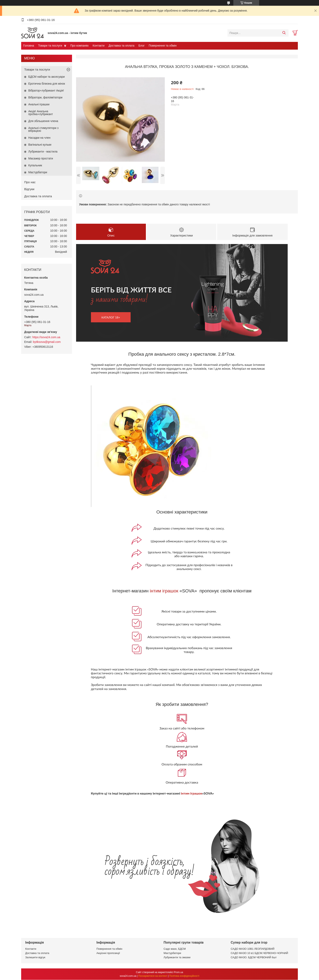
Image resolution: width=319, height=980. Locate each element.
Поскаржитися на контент (153, 976)
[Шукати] (284, 33)
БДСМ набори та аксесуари (46, 77)
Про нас (30, 182)
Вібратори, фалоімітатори (45, 97)
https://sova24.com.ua (46, 337)
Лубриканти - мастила (43, 152)
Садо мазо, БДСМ (175, 949)
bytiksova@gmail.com (47, 342)
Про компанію (79, 46)
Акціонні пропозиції (108, 953)
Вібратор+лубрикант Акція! (46, 90)
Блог (142, 46)
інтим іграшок (164, 591)
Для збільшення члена (43, 121)
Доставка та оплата (122, 46)
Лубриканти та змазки (177, 958)
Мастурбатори (38, 172)
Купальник (35, 165)
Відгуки (29, 189)
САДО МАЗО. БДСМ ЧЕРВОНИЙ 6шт (254, 958)
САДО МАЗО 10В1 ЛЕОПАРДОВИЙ (253, 949)
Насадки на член (39, 138)
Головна (29, 46)
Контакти (98, 46)
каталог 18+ (111, 318)
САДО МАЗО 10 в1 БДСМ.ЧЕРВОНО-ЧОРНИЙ (259, 953)
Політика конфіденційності (184, 976)
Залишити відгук (35, 958)
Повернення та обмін (163, 46)
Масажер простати (41, 158)
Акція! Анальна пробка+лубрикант (41, 113)
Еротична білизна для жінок (47, 84)
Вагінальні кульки (40, 145)
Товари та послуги (50, 46)
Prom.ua (179, 972)
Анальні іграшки (39, 104)
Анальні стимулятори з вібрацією (43, 129)
